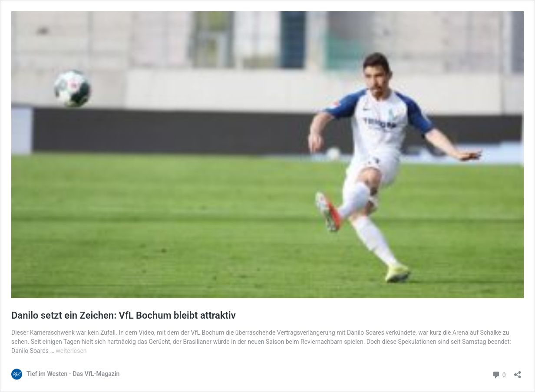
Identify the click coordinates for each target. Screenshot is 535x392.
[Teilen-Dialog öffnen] (518, 372)
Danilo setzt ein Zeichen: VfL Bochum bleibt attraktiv (124, 315)
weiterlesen (71, 351)
